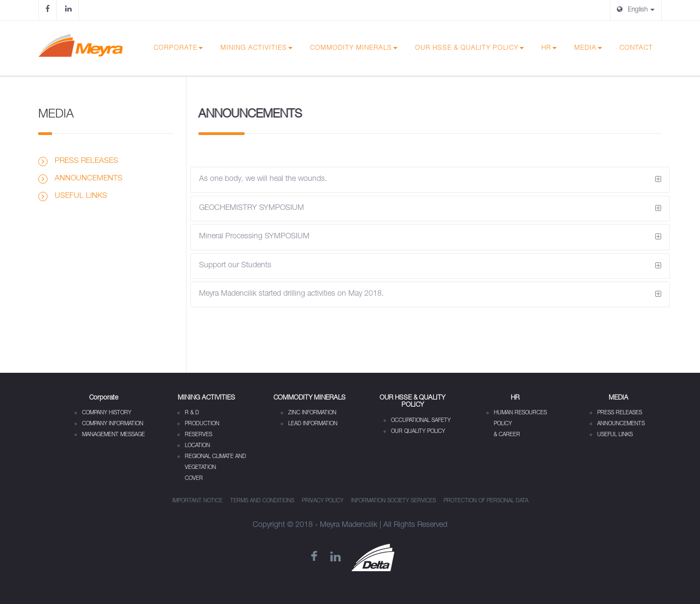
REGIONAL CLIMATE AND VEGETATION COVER (215, 468)
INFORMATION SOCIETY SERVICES (393, 501)
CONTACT (636, 48)
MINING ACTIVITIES (256, 48)
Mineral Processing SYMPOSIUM (254, 237)
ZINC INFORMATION (312, 413)
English (636, 10)
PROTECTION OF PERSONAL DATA (486, 501)
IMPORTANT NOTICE (197, 501)
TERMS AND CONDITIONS (262, 501)
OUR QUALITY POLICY (418, 432)
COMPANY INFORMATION (113, 424)
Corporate (178, 48)
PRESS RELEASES (86, 161)
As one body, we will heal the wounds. (263, 179)
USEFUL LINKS (81, 196)
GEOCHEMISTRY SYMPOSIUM (252, 208)
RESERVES (199, 435)
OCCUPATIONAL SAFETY (421, 421)
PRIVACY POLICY (323, 501)
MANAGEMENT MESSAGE (113, 435)
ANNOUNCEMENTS (89, 179)
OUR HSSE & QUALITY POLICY (469, 48)
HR (549, 48)
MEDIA (588, 48)
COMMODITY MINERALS (354, 48)
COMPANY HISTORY (107, 413)
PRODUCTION (202, 424)
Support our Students (235, 266)
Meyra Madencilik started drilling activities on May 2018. (291, 294)
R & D (192, 413)
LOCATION (197, 446)
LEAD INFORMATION (313, 424)
